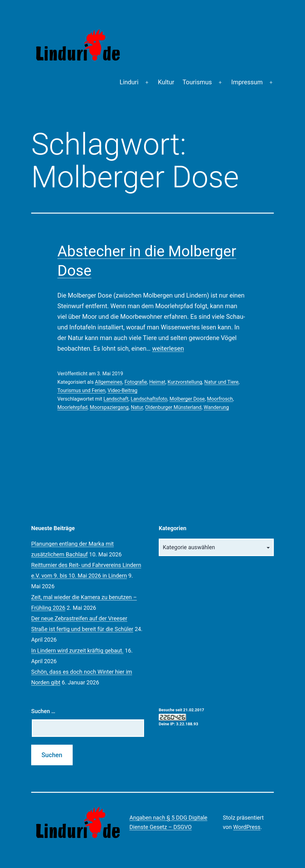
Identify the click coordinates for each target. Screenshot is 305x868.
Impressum (247, 82)
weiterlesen (168, 348)
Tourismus (197, 82)
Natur (137, 407)
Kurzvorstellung (185, 382)
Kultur (166, 82)
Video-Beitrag (123, 390)
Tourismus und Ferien (81, 390)
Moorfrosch (220, 399)
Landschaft (116, 399)
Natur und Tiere (221, 382)
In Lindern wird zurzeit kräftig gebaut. (77, 651)
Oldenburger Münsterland (173, 407)
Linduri (129, 82)
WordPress (247, 827)
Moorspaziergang (109, 407)
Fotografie (136, 382)
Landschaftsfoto (149, 399)
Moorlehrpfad (73, 407)
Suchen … (43, 711)
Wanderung (216, 407)
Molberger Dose (187, 399)
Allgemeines (109, 382)
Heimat (157, 382)
